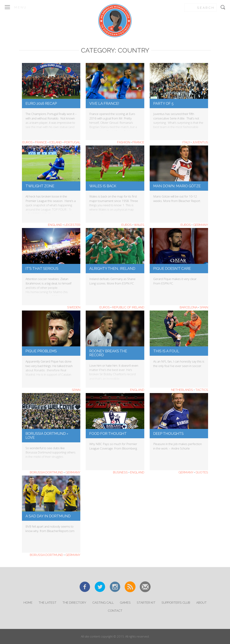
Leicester (72, 225)
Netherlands (182, 390)
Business (120, 472)
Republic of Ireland (128, 307)
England (55, 225)
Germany (201, 225)
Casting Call (103, 603)
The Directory (74, 603)
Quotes (202, 472)
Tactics (202, 390)
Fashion (124, 142)
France (41, 142)
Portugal (72, 142)
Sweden (74, 307)
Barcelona (188, 307)
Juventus (200, 142)
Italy (186, 142)
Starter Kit (146, 603)
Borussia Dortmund (46, 472)
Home (28, 603)
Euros (28, 142)
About (201, 603)
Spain (204, 307)
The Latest (48, 603)
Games (125, 603)
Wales (139, 225)
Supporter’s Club (176, 603)
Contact (115, 611)
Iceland (56, 142)
